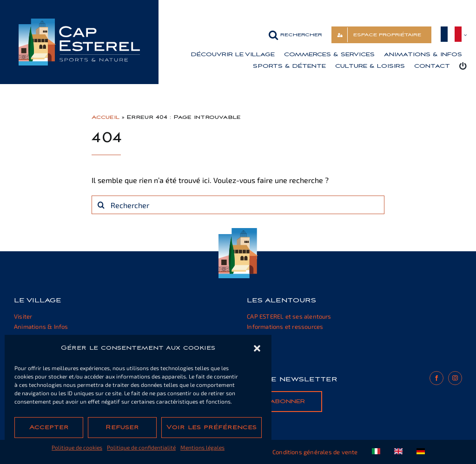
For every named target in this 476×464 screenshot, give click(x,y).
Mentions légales (202, 447)
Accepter (49, 427)
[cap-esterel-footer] (238, 232)
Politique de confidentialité (141, 447)
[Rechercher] (238, 205)
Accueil (106, 117)
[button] (257, 348)
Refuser (122, 427)
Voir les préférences (212, 427)
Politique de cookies (77, 447)
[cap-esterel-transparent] (79, 22)
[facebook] (436, 378)
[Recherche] (101, 205)
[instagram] (455, 378)
